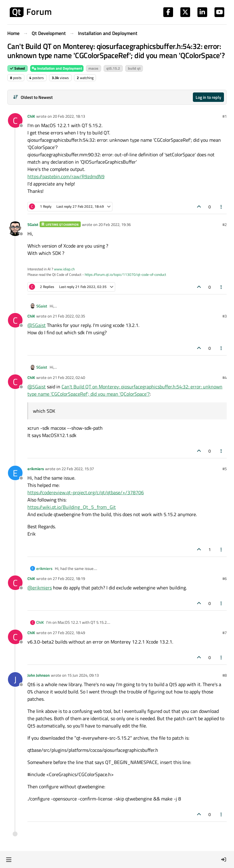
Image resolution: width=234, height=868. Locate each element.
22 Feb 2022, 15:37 (78, 469)
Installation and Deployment (57, 68)
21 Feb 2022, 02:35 (69, 316)
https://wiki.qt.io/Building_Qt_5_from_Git (72, 507)
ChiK (31, 116)
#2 (225, 224)
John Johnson (39, 675)
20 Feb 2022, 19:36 (115, 224)
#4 (225, 377)
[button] (9, 859)
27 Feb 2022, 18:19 (69, 578)
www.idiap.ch (64, 269)
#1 (225, 116)
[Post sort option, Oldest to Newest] (33, 97)
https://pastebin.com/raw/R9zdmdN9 (66, 176)
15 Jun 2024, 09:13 (83, 675)
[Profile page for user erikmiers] (15, 473)
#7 (225, 633)
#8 (225, 675)
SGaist (33, 224)
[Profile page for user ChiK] (15, 120)
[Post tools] (222, 207)
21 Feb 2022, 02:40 (69, 377)
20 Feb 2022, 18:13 (69, 116)
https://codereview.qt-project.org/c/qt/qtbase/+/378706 (86, 492)
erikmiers (36, 469)
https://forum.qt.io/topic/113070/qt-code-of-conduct (125, 274)
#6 (225, 578)
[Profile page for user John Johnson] (15, 679)
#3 (225, 316)
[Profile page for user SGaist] (15, 229)
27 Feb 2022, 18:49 (69, 633)
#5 (225, 469)
